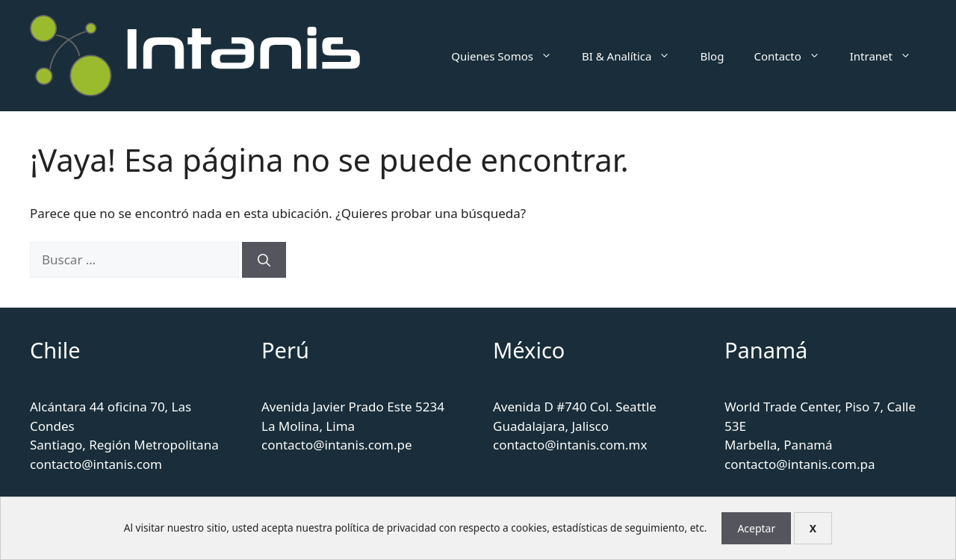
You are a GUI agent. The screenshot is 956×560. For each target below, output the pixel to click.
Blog (712, 56)
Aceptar (756, 528)
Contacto (794, 56)
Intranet (888, 56)
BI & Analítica (634, 56)
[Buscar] (264, 260)
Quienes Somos (509, 56)
